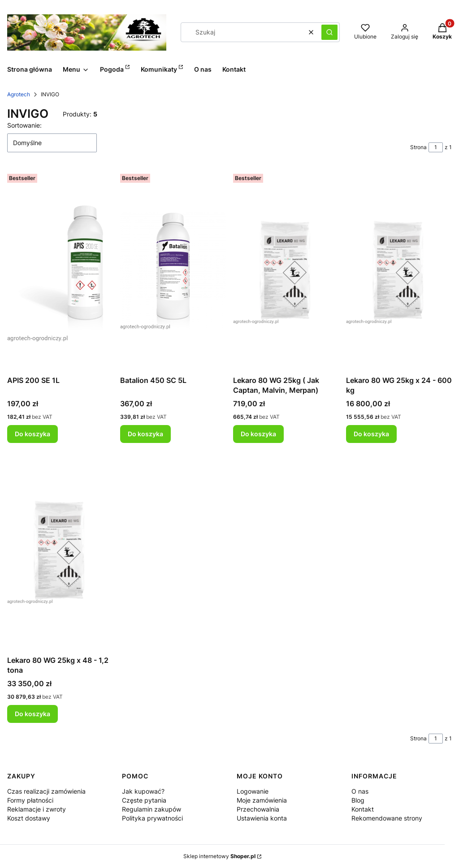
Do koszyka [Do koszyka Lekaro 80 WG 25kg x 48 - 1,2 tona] (32, 714)
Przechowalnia (258, 809)
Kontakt (363, 809)
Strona (418, 147)
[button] (329, 32)
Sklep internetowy (219, 856)
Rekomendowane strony (387, 818)
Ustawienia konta (262, 818)
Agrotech (19, 94)
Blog (358, 800)
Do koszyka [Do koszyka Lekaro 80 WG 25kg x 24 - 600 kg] (371, 434)
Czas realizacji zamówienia (46, 791)
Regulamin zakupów (152, 809)
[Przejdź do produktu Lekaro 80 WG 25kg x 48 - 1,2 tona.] (60, 551)
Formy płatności (30, 800)
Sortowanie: (24, 125)
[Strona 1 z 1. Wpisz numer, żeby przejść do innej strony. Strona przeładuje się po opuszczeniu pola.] (436, 147)
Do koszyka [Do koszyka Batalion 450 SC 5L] (145, 434)
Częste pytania (144, 800)
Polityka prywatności (152, 818)
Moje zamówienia (262, 800)
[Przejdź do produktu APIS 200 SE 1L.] (60, 271)
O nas (360, 791)
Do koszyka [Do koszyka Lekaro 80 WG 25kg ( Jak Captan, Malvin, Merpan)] (258, 434)
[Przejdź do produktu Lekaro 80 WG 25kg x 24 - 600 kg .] (399, 271)
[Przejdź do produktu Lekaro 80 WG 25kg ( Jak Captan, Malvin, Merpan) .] (286, 271)
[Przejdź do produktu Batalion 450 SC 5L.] (173, 271)
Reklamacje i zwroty (37, 809)
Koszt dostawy (29, 818)
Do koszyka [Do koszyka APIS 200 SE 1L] (32, 434)
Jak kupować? (143, 791)
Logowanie (253, 791)
